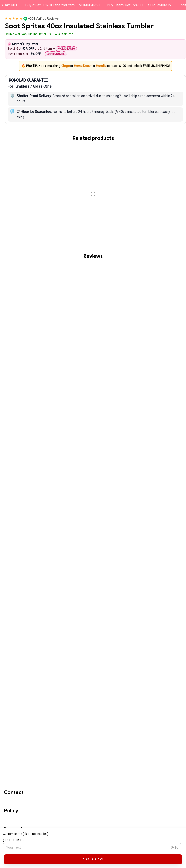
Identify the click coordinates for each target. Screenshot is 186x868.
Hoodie (101, 66)
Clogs (65, 66)
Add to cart (93, 859)
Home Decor (83, 66)
